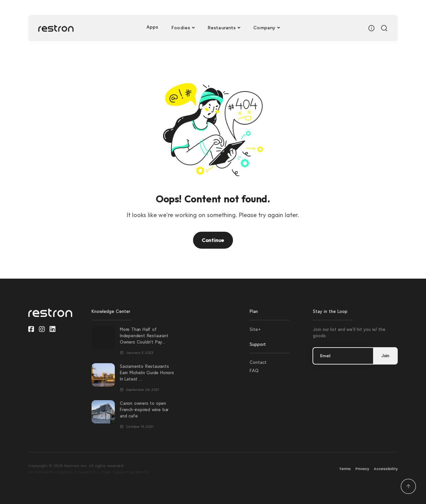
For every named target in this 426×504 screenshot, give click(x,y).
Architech (44, 472)
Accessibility (386, 469)
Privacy (362, 469)
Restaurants (222, 28)
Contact (258, 362)
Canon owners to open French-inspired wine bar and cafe (144, 410)
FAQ (254, 371)
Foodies (181, 28)
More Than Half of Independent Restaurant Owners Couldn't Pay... (144, 336)
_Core (105, 472)
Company (264, 28)
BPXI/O (142, 472)
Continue (213, 240)
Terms (345, 469)
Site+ (255, 329)
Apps (152, 27)
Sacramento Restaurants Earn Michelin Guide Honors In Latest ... (147, 373)
